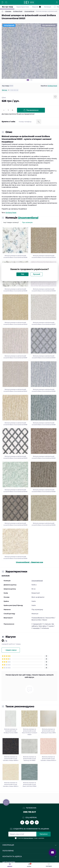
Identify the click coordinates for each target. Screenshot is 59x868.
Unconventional (28, 218)
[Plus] (12, 110)
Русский (37, 274)
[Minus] (4, 110)
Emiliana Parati (52, 86)
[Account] (57, 2)
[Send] (39, 122)
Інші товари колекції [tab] (11, 222)
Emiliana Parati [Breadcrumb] (18, 11)
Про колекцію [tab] (27, 222)
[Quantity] (8, 110)
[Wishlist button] (55, 97)
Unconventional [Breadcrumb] (29, 11)
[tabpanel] (29, 51)
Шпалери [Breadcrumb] (8, 11)
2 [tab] (31, 80)
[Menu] (3, 2)
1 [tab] (28, 80)
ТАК (22, 274)
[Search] (6, 2)
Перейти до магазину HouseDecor (14, 209)
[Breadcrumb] (2, 11)
